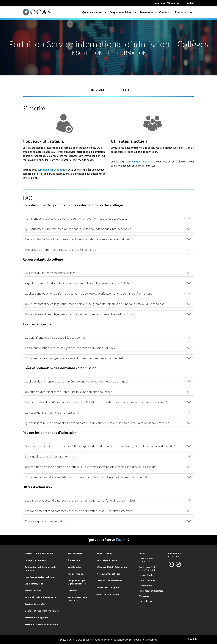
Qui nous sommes (93, 12)
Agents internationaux (108, 594)
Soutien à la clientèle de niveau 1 (41, 597)
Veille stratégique (34, 584)
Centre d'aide (146, 575)
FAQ (126, 90)
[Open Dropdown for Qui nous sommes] (105, 12)
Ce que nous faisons (121, 12)
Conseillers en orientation (109, 581)
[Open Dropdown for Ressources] (155, 12)
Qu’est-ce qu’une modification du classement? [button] (108, 412)
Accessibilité (146, 586)
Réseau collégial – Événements (112, 567)
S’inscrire (97, 90)
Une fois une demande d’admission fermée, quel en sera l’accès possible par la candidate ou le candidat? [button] (108, 467)
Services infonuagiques (36, 618)
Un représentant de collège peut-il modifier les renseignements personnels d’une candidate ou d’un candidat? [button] (108, 304)
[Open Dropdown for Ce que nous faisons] (136, 12)
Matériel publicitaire (107, 560)
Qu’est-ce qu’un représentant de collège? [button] (108, 273)
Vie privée (144, 596)
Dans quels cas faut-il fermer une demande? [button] (108, 456)
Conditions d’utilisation (151, 591)
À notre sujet (74, 560)
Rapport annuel (76, 574)
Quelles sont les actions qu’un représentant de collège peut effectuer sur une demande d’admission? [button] (108, 293)
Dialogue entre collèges (108, 574)
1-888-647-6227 (146, 558)
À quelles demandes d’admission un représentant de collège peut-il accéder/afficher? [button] (108, 283)
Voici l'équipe (75, 567)
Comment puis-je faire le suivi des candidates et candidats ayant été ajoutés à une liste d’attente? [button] (108, 477)
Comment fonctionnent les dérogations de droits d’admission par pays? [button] (108, 348)
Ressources (146, 12)
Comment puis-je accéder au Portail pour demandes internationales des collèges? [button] (108, 218)
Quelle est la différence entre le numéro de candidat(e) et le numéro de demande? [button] (108, 381)
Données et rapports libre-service (42, 611)
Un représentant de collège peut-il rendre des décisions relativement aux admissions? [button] (108, 314)
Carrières (165, 12)
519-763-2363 (145, 562)
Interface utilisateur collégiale (40, 577)
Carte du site (146, 601)
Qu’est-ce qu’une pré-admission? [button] (108, 521)
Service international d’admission (42, 624)
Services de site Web (35, 604)
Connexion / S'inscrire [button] (168, 3)
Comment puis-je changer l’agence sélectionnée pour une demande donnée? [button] (108, 358)
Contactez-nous (185, 12)
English (190, 3)
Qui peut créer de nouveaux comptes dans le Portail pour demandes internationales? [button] (108, 229)
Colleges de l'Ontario (35, 560)
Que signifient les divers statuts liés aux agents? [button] (108, 337)
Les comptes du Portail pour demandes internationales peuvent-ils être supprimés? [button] (108, 239)
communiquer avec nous (51, 170)
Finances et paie (33, 590)
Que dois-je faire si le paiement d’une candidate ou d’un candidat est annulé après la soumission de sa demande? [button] (108, 423)
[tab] (108, 218)
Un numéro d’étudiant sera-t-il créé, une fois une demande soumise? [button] (108, 392)
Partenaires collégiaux (108, 587)
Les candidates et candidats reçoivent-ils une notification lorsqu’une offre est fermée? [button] (108, 511)
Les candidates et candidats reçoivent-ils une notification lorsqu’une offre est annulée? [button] (108, 500)
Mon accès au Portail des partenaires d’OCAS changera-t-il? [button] (108, 250)
